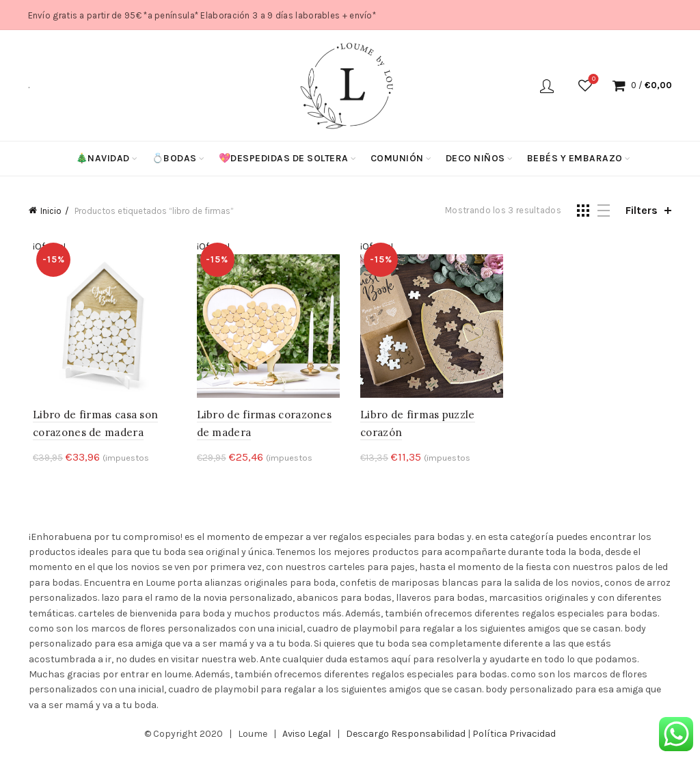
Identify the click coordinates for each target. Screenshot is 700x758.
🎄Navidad (103, 158)
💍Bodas (174, 158)
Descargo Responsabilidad (406, 736)
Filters (642, 210)
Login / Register (547, 85)
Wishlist (592, 80)
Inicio (51, 211)
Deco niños (475, 158)
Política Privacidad (514, 736)
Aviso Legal (307, 736)
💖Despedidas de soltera (284, 158)
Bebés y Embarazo (575, 158)
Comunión (397, 158)
